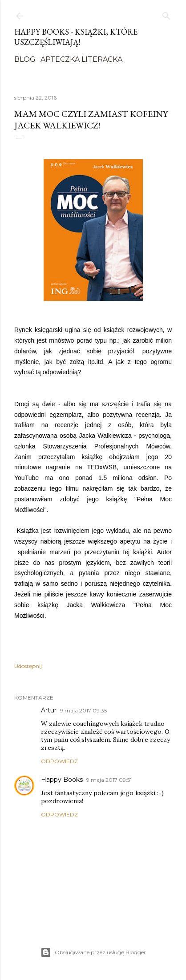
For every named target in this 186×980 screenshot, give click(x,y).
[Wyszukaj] (166, 14)
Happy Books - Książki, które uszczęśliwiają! (76, 37)
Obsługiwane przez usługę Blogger (93, 952)
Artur (49, 710)
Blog (25, 59)
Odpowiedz (59, 761)
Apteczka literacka (81, 59)
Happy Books (62, 780)
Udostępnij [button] (28, 666)
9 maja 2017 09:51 (109, 780)
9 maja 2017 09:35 (83, 710)
